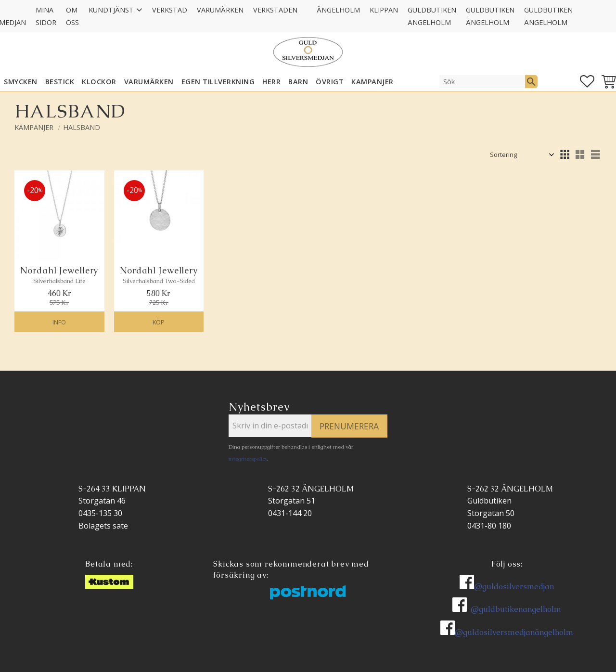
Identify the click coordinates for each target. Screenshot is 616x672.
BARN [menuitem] (298, 82)
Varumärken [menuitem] (220, 10)
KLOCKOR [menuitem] (99, 82)
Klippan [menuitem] (384, 10)
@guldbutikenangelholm (516, 609)
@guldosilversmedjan (514, 587)
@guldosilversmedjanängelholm (514, 632)
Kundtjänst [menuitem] (111, 10)
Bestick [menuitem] (60, 82)
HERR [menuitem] (271, 82)
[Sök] (531, 81)
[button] (587, 81)
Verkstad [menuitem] (170, 10)
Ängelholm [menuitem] (338, 10)
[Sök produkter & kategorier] (482, 81)
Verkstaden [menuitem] (275, 10)
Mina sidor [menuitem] (46, 16)
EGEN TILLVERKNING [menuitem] (218, 82)
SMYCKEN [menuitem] (21, 82)
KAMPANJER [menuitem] (372, 82)
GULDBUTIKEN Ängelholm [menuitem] (432, 16)
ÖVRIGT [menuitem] (330, 82)
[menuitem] (307, 4)
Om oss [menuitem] (72, 16)
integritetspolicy (248, 459)
